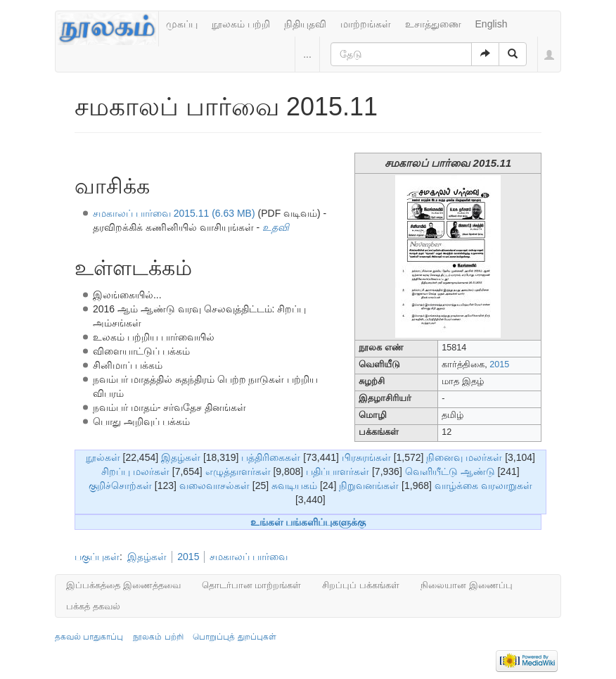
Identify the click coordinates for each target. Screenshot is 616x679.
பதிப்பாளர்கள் (338, 471)
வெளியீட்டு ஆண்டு (450, 471)
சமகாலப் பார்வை (249, 557)
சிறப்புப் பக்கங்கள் (361, 585)
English (492, 24)
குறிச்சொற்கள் (120, 486)
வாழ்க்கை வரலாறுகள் (483, 486)
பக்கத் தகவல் (93, 606)
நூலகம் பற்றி (241, 24)
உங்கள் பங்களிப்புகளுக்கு (308, 522)
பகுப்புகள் (97, 557)
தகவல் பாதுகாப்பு (89, 637)
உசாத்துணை (433, 24)
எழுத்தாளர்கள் (238, 471)
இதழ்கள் (181, 457)
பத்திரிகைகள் (271, 457)
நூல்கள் (103, 457)
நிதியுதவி (305, 24)
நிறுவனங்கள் (369, 486)
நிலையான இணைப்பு (467, 585)
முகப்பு (182, 24)
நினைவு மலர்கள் (464, 457)
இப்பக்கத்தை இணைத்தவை (123, 585)
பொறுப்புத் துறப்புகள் (234, 637)
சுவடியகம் (294, 486)
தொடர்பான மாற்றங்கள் (252, 585)
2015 (499, 364)
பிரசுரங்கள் (366, 457)
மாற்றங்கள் (366, 24)
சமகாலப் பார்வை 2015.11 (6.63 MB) (174, 213)
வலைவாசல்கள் (214, 486)
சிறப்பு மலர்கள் (135, 471)
